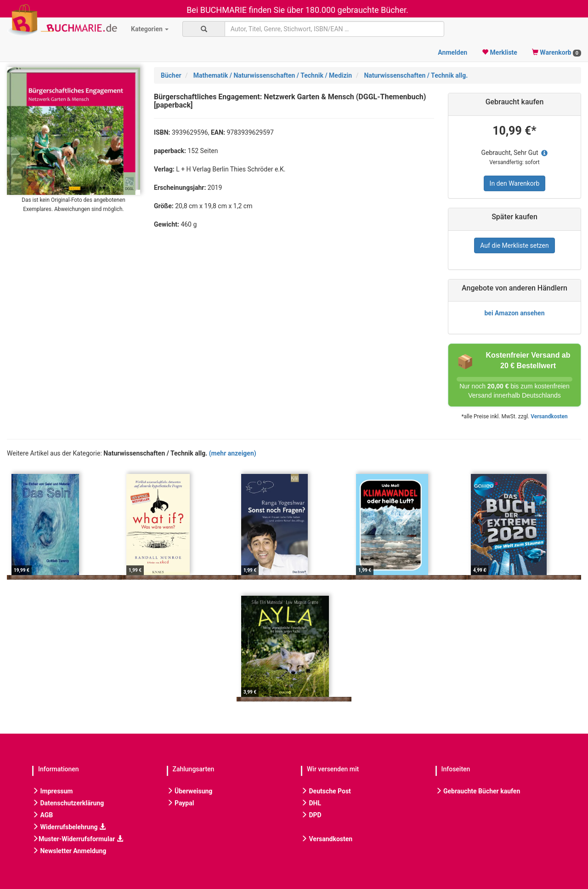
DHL (311, 803)
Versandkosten (549, 416)
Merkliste (500, 52)
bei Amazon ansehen (514, 313)
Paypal (181, 803)
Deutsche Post (326, 791)
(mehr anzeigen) (233, 453)
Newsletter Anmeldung (69, 851)
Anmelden (452, 52)
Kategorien (150, 29)
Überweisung (190, 791)
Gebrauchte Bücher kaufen (478, 791)
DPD (311, 815)
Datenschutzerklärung (68, 803)
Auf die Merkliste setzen (514, 245)
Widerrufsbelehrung (69, 827)
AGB (42, 815)
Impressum (52, 791)
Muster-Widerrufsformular (78, 839)
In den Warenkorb (515, 183)
